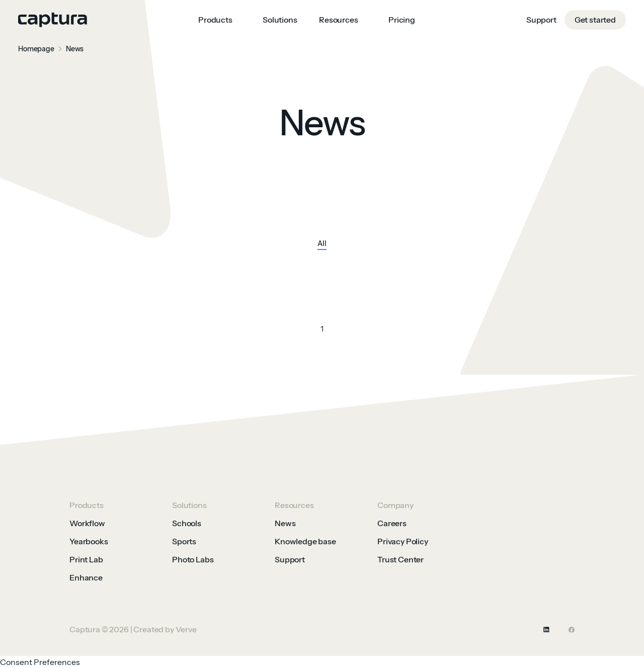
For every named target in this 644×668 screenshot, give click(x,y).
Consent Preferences (40, 662)
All (322, 244)
